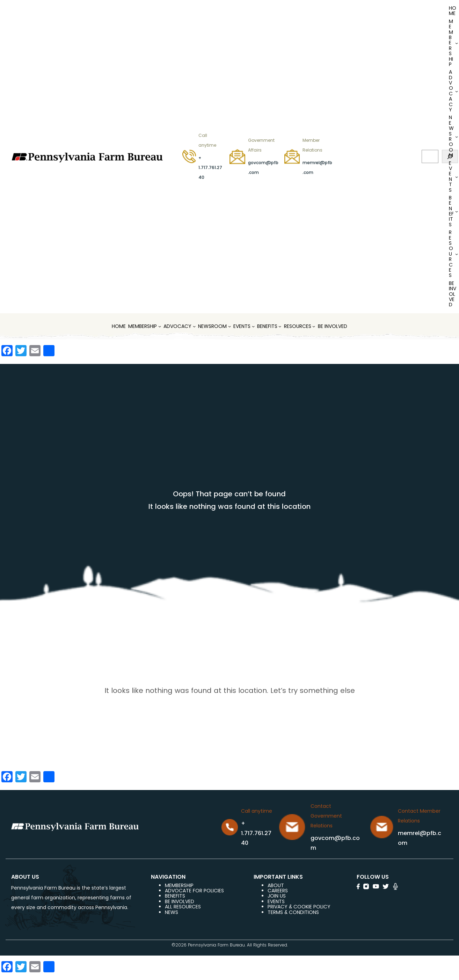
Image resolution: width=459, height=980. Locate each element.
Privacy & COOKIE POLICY (299, 907)
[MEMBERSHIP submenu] (457, 43)
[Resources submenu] (457, 254)
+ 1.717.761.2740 (210, 167)
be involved (180, 901)
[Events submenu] (457, 177)
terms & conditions (293, 912)
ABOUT (276, 885)
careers (278, 891)
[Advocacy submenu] (457, 91)
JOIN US (277, 896)
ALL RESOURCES (183, 907)
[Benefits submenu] (457, 211)
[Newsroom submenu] (457, 137)
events (276, 901)
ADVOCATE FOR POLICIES (194, 891)
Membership (179, 885)
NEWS (172, 912)
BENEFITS (175, 896)
